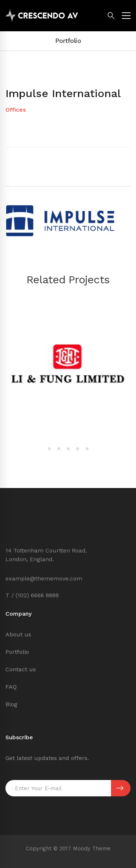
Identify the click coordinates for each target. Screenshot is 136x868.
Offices (16, 110)
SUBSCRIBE (120, 788)
